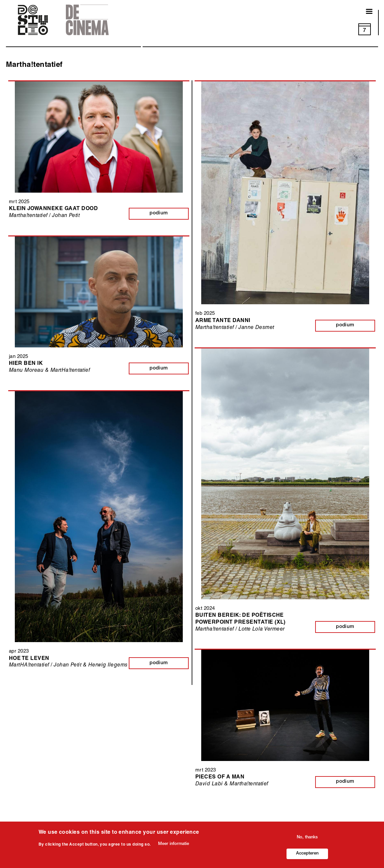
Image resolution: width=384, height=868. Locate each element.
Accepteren (307, 854)
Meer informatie (174, 844)
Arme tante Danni (223, 321)
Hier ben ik (26, 364)
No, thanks (307, 838)
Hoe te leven (29, 659)
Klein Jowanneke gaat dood (53, 209)
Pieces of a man (220, 777)
